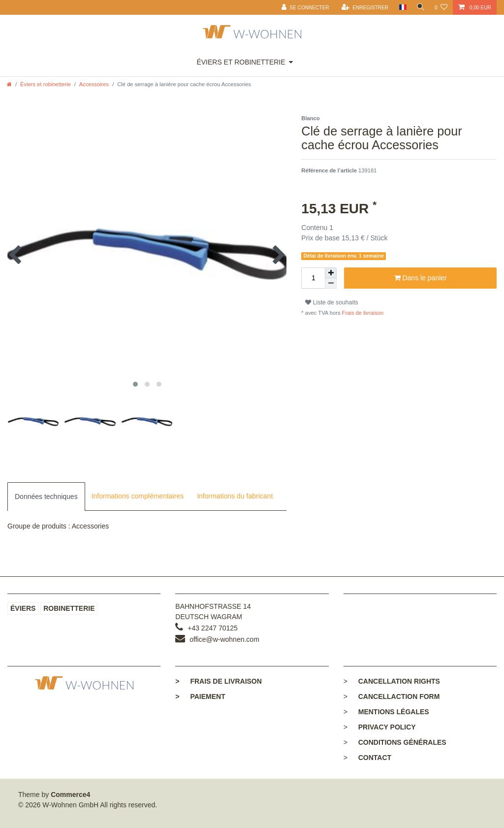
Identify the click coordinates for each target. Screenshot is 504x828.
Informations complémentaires (138, 496)
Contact (375, 758)
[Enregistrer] (362, 7)
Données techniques (46, 497)
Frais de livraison (362, 313)
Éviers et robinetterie (241, 62)
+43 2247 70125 (213, 628)
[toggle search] (419, 7)
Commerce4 (70, 795)
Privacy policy (387, 727)
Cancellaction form (399, 696)
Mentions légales (394, 712)
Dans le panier (421, 278)
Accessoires (94, 84)
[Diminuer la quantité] (331, 283)
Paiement (200, 696)
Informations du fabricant (235, 496)
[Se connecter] (302, 7)
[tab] (46, 497)
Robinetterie (69, 608)
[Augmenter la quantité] (331, 273)
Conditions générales (402, 742)
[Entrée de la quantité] (313, 278)
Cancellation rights (399, 681)
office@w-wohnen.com (224, 639)
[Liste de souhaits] (441, 7)
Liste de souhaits (331, 302)
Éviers (23, 608)
